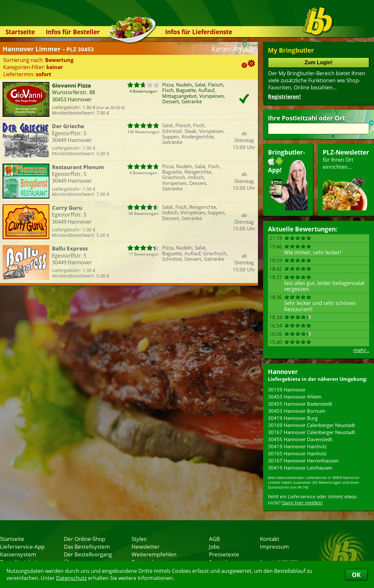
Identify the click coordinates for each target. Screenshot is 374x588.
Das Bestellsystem (87, 546)
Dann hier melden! (302, 503)
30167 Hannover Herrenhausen (303, 461)
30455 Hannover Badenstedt (300, 404)
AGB (214, 539)
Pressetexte (224, 554)
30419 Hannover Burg (293, 418)
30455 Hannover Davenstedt (300, 439)
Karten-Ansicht (233, 49)
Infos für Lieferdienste (199, 32)
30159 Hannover (287, 390)
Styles (139, 539)
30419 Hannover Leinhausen (300, 468)
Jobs (214, 546)
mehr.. (361, 350)
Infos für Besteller (73, 32)
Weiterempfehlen (154, 554)
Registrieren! (284, 96)
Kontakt (270, 539)
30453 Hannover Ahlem (295, 397)
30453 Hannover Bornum (297, 411)
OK (356, 575)
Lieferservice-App (22, 546)
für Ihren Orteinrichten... (346, 179)
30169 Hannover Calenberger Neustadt (311, 425)
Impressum (274, 546)
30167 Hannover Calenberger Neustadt (311, 432)
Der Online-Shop (84, 539)
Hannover (283, 372)
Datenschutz (71, 578)
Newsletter (146, 546)
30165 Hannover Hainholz (297, 453)
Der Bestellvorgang (88, 554)
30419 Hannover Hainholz (297, 446)
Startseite (20, 32)
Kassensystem (18, 554)
